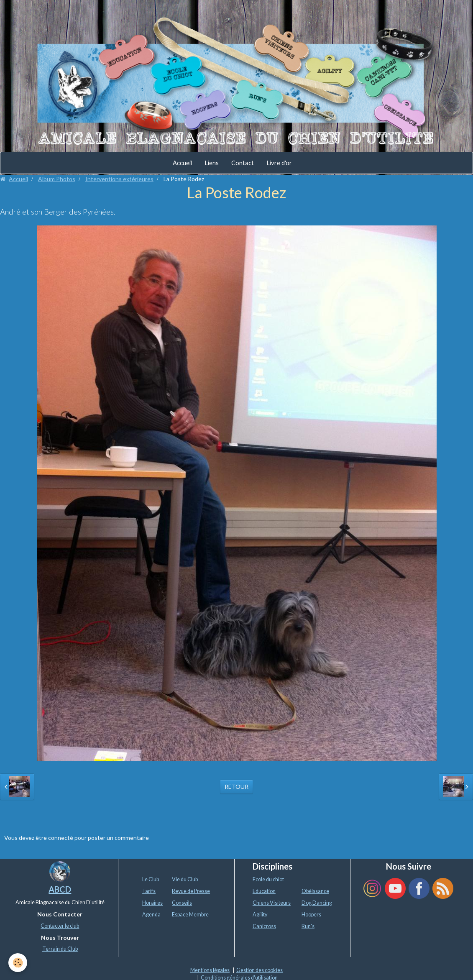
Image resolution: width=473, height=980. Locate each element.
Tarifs (149, 891)
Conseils (182, 903)
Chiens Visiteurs (272, 903)
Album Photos (57, 179)
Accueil (182, 163)
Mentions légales (210, 970)
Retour (236, 787)
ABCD (60, 889)
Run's (308, 926)
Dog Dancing (317, 903)
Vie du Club (185, 879)
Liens (212, 163)
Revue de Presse (191, 891)
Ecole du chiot (268, 879)
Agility (260, 915)
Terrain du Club (60, 949)
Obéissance (315, 891)
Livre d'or (279, 163)
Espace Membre (190, 915)
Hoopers (311, 915)
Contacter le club (60, 926)
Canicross (264, 926)
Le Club (151, 879)
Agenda (151, 915)
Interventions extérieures (119, 179)
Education (264, 891)
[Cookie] (18, 963)
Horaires (152, 903)
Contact (243, 163)
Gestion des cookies (260, 970)
